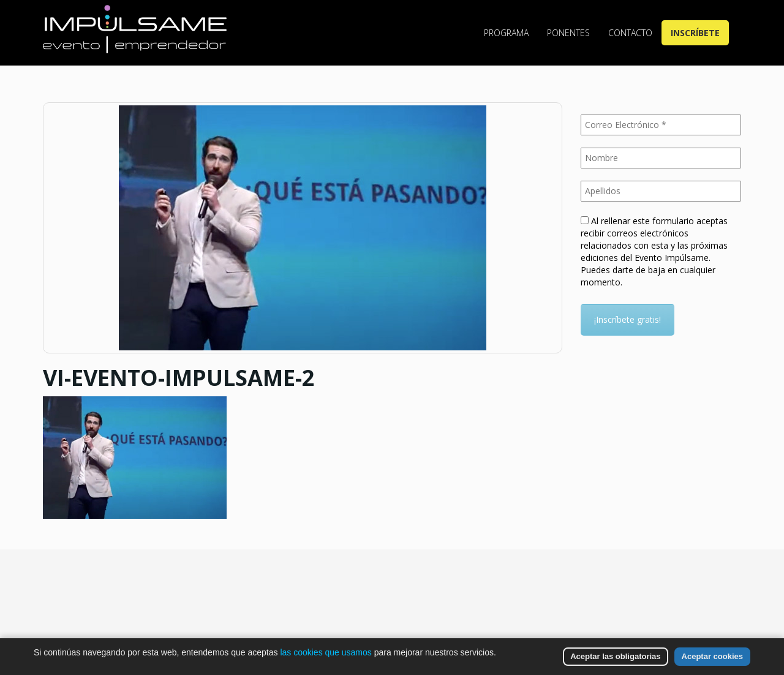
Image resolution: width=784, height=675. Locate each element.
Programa (506, 33)
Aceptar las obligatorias (615, 656)
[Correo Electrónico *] (661, 125)
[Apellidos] (661, 191)
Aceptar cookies (712, 656)
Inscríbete (695, 33)
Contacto (630, 33)
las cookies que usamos (326, 652)
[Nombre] (661, 158)
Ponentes (568, 33)
